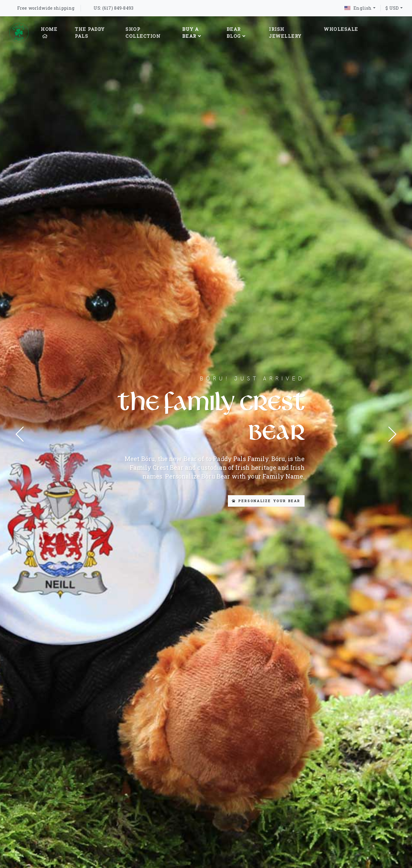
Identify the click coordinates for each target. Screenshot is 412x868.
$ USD (392, 8)
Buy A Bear (192, 32)
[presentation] (20, 434)
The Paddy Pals (90, 32)
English (358, 8)
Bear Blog (236, 32)
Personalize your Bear (266, 501)
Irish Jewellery (285, 32)
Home (49, 32)
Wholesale (341, 29)
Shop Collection (143, 32)
